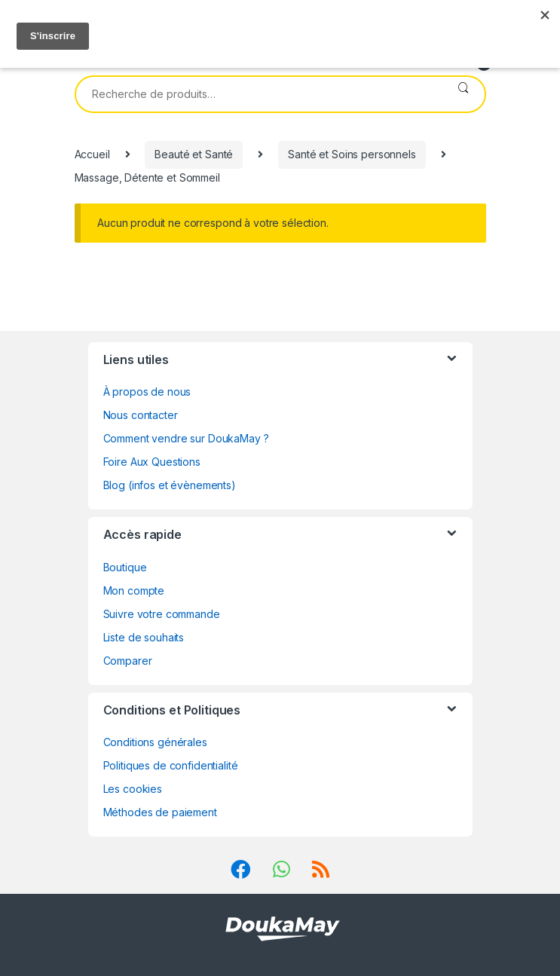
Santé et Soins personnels (352, 154)
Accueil (92, 154)
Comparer (128, 661)
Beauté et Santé (194, 154)
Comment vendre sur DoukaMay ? (186, 438)
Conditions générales (155, 742)
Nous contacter (141, 415)
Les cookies (133, 789)
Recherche (463, 94)
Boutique (125, 567)
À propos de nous (147, 392)
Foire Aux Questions (152, 462)
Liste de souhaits (144, 637)
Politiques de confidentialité (171, 765)
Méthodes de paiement (160, 812)
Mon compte (134, 590)
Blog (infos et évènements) (170, 485)
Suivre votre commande (162, 614)
